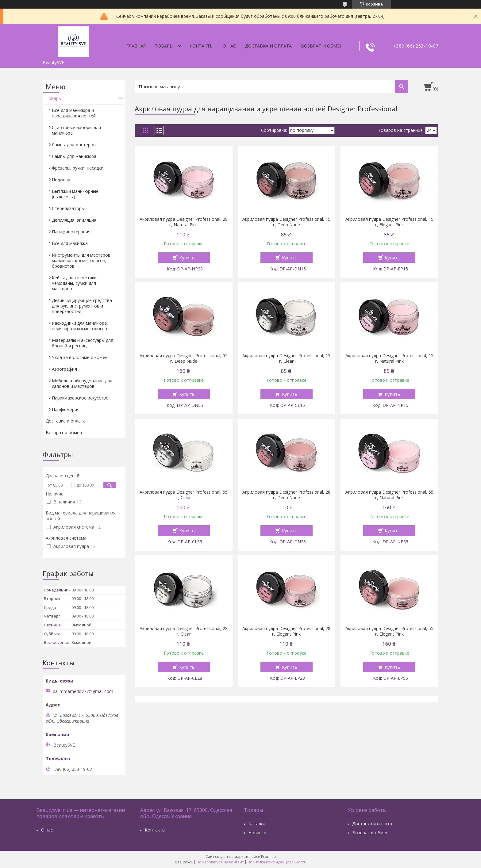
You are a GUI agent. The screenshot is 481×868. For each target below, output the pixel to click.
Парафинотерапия (71, 232)
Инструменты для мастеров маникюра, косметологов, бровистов (81, 260)
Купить (187, 258)
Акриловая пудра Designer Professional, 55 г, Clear (184, 495)
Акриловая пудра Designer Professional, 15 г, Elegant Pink (389, 222)
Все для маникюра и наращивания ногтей (74, 113)
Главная (136, 46)
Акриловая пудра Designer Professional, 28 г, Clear (184, 631)
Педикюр (61, 180)
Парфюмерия (66, 409)
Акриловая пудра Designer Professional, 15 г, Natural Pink (389, 358)
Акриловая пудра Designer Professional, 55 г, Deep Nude (184, 358)
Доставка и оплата (268, 46)
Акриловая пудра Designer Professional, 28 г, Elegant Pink (286, 631)
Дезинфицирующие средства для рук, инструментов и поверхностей (82, 306)
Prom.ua (268, 857)
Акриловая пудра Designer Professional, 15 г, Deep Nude (286, 222)
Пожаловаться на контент (220, 862)
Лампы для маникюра (74, 156)
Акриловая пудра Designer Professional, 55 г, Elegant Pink (389, 631)
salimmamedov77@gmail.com (83, 691)
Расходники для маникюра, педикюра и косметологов (80, 326)
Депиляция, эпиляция (74, 220)
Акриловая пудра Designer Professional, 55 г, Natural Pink (389, 495)
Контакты (202, 46)
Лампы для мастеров (74, 145)
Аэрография (64, 369)
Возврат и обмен (322, 46)
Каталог (257, 824)
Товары (164, 46)
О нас (229, 46)
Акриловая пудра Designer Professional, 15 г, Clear (286, 358)
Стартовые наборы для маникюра (76, 130)
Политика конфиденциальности (277, 862)
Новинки (257, 833)
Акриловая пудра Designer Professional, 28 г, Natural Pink (184, 222)
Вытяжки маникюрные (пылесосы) (75, 194)
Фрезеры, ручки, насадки (78, 168)
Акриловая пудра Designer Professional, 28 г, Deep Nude (286, 495)
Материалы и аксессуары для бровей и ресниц (83, 343)
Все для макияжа (70, 243)
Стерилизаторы (68, 208)
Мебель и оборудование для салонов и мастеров (82, 383)
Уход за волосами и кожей (80, 357)
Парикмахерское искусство (80, 398)
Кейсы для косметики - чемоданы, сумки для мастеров (76, 283)
